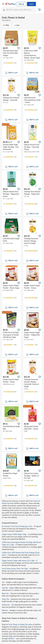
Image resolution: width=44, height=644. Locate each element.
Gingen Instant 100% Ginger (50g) (14, 534)
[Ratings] (10, 63)
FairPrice (11, 639)
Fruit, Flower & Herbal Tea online (20, 624)
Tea (3, 582)
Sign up (21, 4)
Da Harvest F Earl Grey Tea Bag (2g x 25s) (17, 526)
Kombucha (6, 605)
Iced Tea (5, 588)
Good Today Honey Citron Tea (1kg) (15, 569)
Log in (32, 4)
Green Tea (5, 599)
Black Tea (5, 593)
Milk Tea (5, 610)
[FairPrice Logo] (11, 4)
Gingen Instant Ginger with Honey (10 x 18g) (18, 561)
